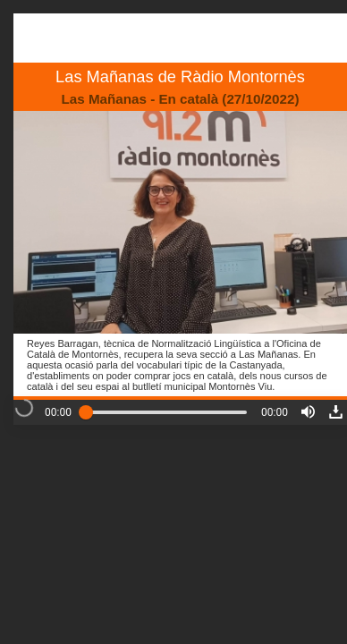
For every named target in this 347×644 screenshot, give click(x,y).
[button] (308, 412)
